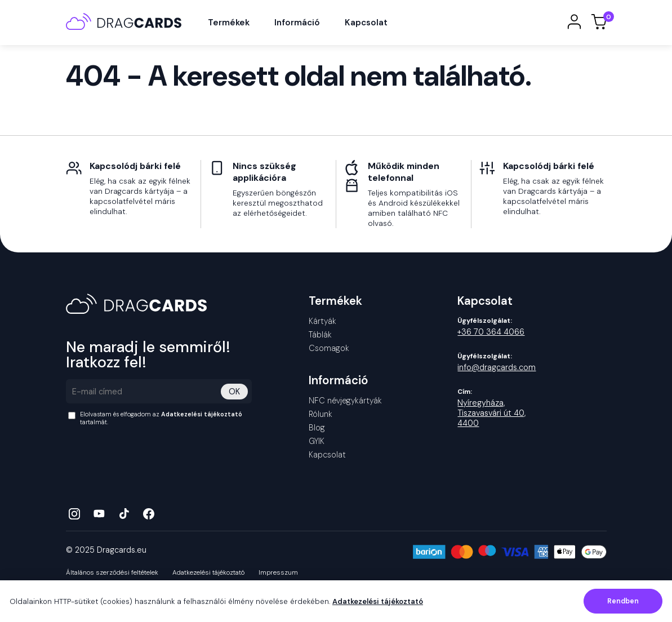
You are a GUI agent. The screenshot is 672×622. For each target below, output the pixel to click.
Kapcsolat (366, 23)
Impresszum (278, 573)
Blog (317, 428)
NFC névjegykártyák (345, 401)
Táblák (320, 335)
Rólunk (321, 414)
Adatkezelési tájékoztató (202, 414)
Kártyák (322, 321)
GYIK (317, 441)
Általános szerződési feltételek (112, 573)
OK (234, 392)
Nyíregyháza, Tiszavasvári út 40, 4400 (491, 413)
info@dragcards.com (497, 367)
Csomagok (329, 348)
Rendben (623, 601)
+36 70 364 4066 (491, 332)
